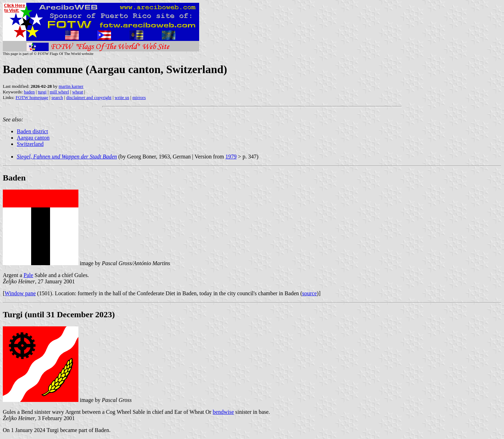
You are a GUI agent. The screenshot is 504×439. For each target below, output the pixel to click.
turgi (42, 92)
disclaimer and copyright (89, 97)
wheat (78, 92)
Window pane (20, 293)
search (57, 97)
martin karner (71, 86)
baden (29, 92)
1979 (231, 157)
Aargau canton (33, 138)
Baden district (32, 131)
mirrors (139, 97)
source (309, 293)
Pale (28, 275)
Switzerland (30, 144)
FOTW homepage (32, 97)
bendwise (223, 412)
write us (122, 97)
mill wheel (59, 92)
